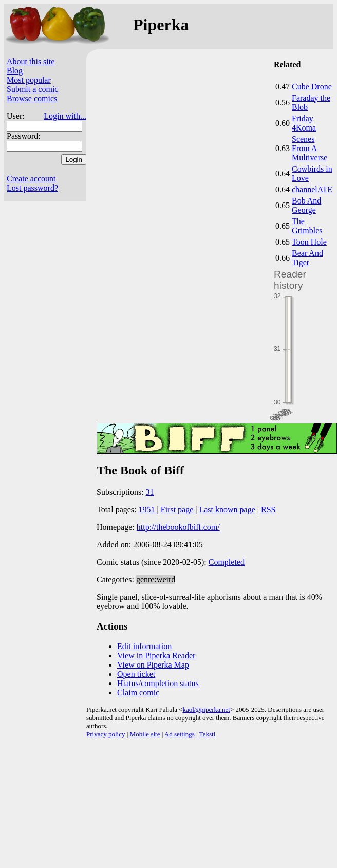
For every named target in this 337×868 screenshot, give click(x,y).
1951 (148, 510)
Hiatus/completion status (158, 683)
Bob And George (306, 205)
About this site (31, 61)
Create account (31, 179)
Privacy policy (106, 734)
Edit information (144, 646)
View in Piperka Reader (156, 655)
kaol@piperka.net (206, 709)
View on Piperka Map (153, 665)
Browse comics (32, 98)
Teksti (208, 734)
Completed (227, 562)
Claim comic (138, 692)
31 (150, 492)
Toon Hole (309, 242)
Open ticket (136, 674)
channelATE (312, 189)
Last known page (227, 510)
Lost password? (32, 188)
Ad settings (180, 734)
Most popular (29, 80)
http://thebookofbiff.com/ (178, 527)
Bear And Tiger (307, 258)
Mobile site (145, 734)
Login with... (65, 116)
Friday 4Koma (304, 123)
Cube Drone (312, 87)
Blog (15, 71)
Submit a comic (32, 89)
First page (177, 510)
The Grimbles (307, 226)
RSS (268, 510)
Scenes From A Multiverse (310, 148)
